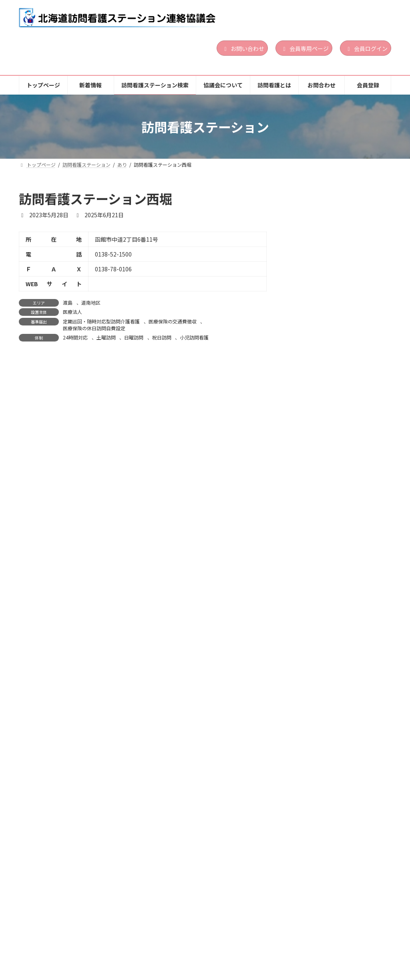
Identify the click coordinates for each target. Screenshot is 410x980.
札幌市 (341, 475)
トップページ (45, 938)
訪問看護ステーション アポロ (335, 572)
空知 (339, 695)
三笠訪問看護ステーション (329, 683)
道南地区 (91, 302)
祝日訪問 (162, 337)
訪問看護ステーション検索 (155, 938)
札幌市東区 (346, 469)
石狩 (339, 237)
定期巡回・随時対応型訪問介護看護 (101, 321)
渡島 (68, 302)
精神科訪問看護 (359, 280)
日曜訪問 (134, 337)
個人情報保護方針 (50, 943)
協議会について (227, 938)
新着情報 (92, 938)
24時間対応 (75, 337)
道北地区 (357, 585)
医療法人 (72, 312)
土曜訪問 (106, 337)
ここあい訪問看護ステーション (335, 455)
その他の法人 (348, 824)
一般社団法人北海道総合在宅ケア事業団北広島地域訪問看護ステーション (338, 337)
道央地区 (357, 237)
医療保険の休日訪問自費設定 (94, 328)
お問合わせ (333, 938)
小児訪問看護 (194, 337)
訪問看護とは (283, 938)
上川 (339, 585)
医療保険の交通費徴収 (173, 321)
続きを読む (364, 298)
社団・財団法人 (350, 368)
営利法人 (344, 247)
